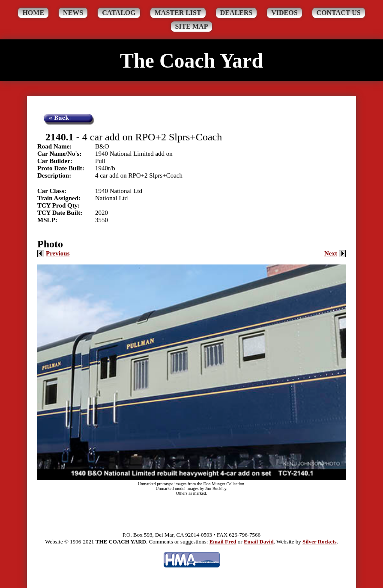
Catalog (119, 13)
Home (33, 13)
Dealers (236, 13)
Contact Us (339, 13)
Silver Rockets (320, 542)
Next (335, 253)
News (73, 13)
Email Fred (223, 542)
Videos (284, 13)
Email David (259, 542)
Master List (178, 13)
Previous (54, 253)
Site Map (192, 26)
